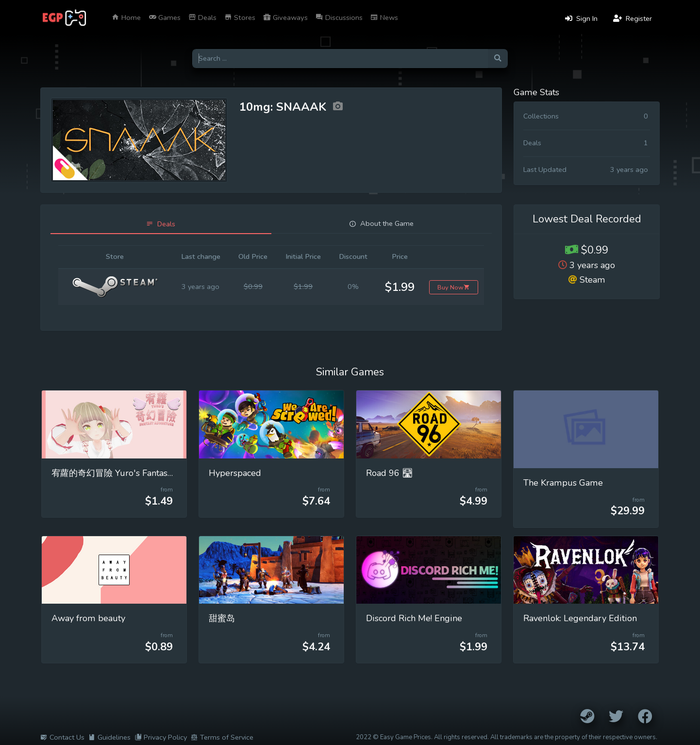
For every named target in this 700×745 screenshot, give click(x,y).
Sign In (581, 18)
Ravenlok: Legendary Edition (580, 618)
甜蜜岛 (222, 618)
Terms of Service (222, 737)
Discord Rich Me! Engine (414, 618)
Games (165, 17)
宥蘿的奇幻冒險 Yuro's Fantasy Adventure (134, 473)
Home (126, 17)
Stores (240, 17)
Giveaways (285, 17)
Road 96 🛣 (390, 473)
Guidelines (109, 737)
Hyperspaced (235, 473)
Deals (202, 17)
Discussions (339, 17)
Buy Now (454, 287)
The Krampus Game (563, 483)
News (384, 17)
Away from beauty (88, 618)
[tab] (161, 224)
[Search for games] (340, 59)
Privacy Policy (161, 737)
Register (633, 18)
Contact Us (62, 737)
